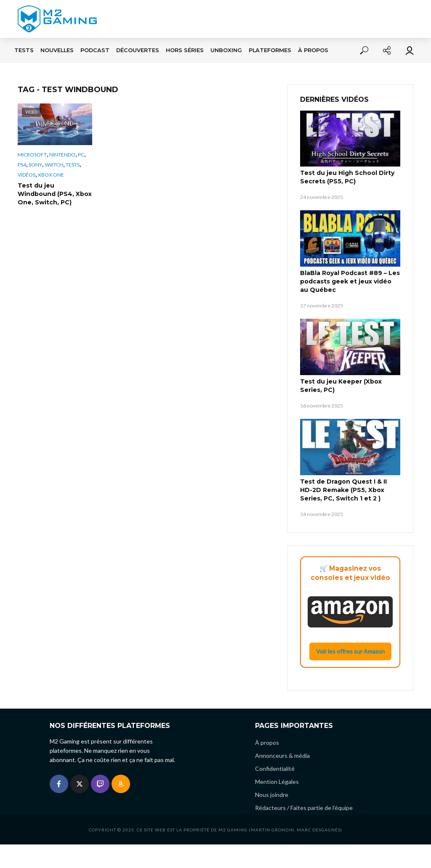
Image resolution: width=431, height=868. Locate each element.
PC (81, 155)
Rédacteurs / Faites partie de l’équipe (304, 808)
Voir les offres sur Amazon (350, 651)
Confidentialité (275, 769)
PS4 (22, 165)
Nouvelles (57, 50)
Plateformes (270, 50)
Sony (35, 165)
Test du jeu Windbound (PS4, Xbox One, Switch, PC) (55, 194)
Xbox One (51, 175)
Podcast (95, 50)
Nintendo (62, 155)
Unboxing (226, 50)
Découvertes (138, 50)
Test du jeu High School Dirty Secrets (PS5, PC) (347, 177)
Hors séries (185, 50)
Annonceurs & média (282, 756)
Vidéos (27, 175)
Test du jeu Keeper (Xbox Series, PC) (341, 386)
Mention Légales (277, 782)
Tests (24, 50)
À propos (313, 50)
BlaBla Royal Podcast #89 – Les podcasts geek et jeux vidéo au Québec (350, 281)
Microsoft (32, 155)
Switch (54, 165)
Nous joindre (272, 795)
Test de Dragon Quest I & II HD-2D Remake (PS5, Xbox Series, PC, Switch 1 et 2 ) (343, 490)
